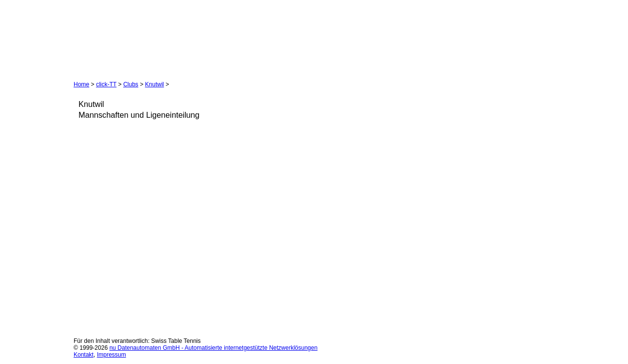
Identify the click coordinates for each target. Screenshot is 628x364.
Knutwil (155, 84)
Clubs (131, 84)
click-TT (106, 84)
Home (81, 84)
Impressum (111, 355)
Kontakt (84, 355)
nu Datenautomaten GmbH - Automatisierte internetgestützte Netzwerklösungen (213, 348)
